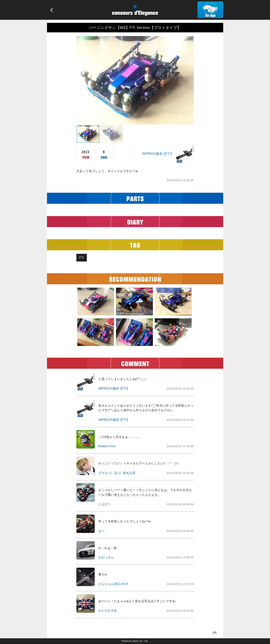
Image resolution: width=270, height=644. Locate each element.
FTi (82, 258)
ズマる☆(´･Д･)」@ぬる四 (117, 473)
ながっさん (106, 557)
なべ (102, 531)
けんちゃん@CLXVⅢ (114, 584)
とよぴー (105, 504)
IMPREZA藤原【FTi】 (158, 154)
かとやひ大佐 (108, 611)
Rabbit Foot (107, 446)
